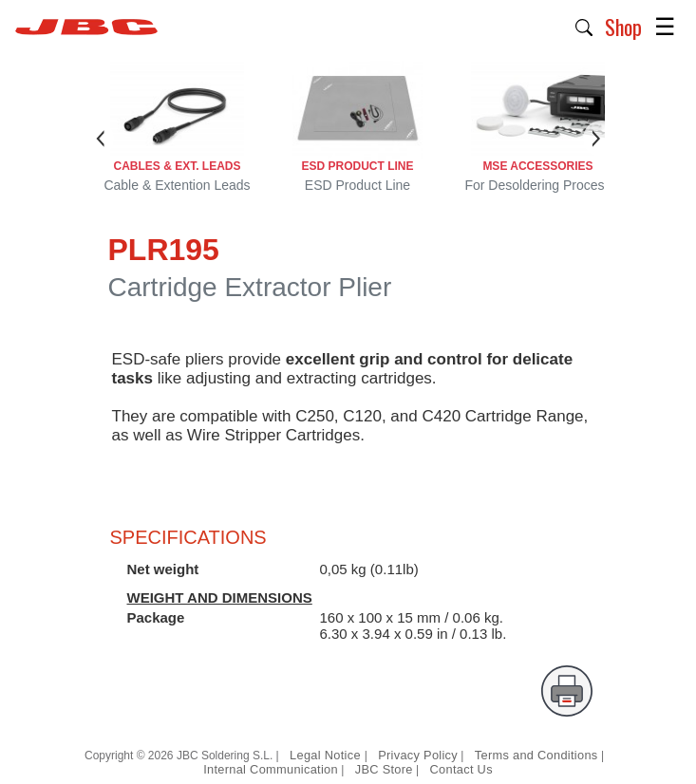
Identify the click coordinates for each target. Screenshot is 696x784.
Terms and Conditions (536, 755)
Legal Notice (327, 755)
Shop (623, 27)
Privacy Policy (418, 755)
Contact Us (461, 769)
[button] (584, 26)
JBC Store (384, 769)
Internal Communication (271, 769)
